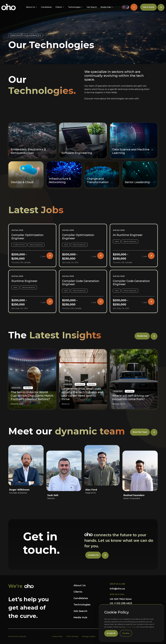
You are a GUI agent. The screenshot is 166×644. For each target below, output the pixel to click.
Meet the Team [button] (140, 432)
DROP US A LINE (117, 584)
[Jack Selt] (64, 465)
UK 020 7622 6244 (121, 599)
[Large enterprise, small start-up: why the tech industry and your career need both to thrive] (83, 368)
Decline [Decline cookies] (126, 633)
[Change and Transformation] (102, 163)
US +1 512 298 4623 (121, 603)
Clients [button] (59, 7)
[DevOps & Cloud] (26, 163)
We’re (15, 586)
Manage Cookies (89, 636)
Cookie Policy (131, 627)
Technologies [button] (74, 7)
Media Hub (80, 617)
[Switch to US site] (127, 7)
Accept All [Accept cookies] (111, 633)
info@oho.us (117, 589)
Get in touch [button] (148, 7)
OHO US (9, 7)
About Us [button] (30, 7)
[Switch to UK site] (124, 7)
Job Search (92, 7)
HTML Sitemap (72, 636)
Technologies (82, 605)
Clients (78, 592)
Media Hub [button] (106, 7)
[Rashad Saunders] (140, 465)
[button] (134, 7)
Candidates (46, 7)
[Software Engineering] (83, 129)
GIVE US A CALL (117, 594)
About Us (80, 585)
